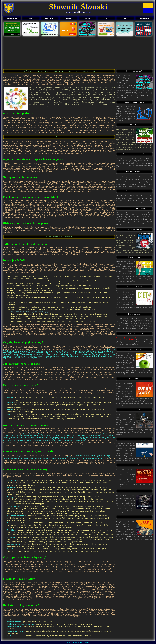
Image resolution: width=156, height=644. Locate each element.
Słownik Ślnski (78, 7)
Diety (31, 18)
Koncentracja (50, 18)
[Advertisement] (78, 52)
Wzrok (88, 18)
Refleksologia (144, 18)
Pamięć (69, 18)
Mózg (106, 18)
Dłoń (125, 18)
